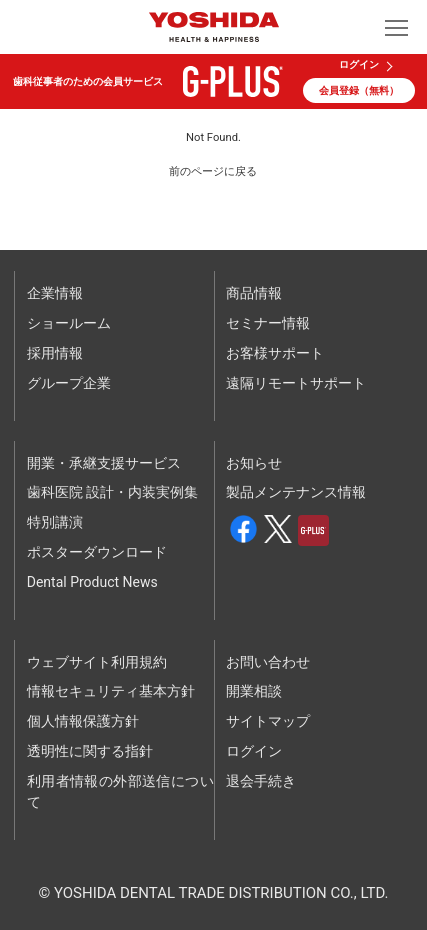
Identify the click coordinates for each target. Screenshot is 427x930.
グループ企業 (69, 383)
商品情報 (254, 293)
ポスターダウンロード (97, 552)
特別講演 (55, 522)
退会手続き (261, 781)
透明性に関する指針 (90, 751)
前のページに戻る (213, 171)
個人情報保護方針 (83, 721)
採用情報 (55, 353)
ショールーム (69, 323)
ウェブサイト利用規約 (97, 662)
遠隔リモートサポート (296, 383)
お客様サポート (275, 353)
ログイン (359, 65)
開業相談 (254, 691)
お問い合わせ (268, 662)
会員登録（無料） (359, 90)
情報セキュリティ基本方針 (111, 691)
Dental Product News (92, 582)
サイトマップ (268, 721)
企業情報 (55, 293)
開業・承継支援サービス (104, 463)
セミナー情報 (268, 323)
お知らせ (254, 463)
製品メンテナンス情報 (296, 492)
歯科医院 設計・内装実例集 (112, 492)
